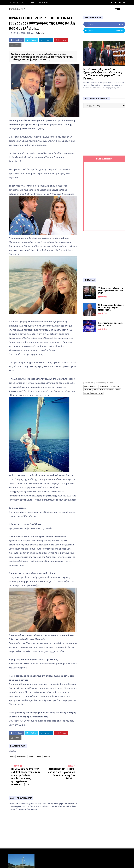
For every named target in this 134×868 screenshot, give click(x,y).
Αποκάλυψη (115, 386)
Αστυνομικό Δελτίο (91, 386)
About (32, 2)
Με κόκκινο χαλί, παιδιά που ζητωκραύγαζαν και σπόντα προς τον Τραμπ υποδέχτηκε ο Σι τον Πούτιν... (103, 74)
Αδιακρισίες (104, 386)
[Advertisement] (104, 132)
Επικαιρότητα (22, 757)
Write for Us (43, 2)
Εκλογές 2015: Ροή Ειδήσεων (104, 390)
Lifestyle (42, 33)
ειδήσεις (110, 383)
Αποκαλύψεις (100, 383)
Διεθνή (12, 757)
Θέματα (32, 757)
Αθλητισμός (89, 383)
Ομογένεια (88, 390)
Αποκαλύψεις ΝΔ (97, 393)
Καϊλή (39, 757)
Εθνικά (118, 390)
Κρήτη (87, 393)
